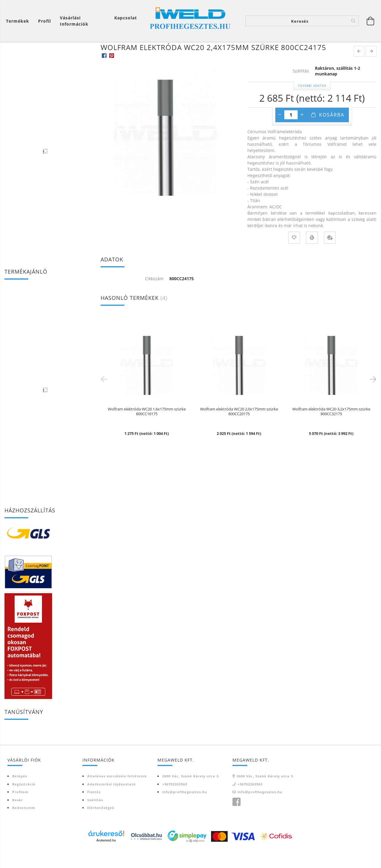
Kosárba (332, 132)
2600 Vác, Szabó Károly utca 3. (191, 793)
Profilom (20, 809)
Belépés (20, 793)
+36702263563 (175, 801)
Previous (105, 396)
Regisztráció (24, 801)
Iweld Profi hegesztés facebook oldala (236, 819)
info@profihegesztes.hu (185, 809)
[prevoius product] (359, 69)
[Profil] (44, 21)
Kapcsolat (126, 18)
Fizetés (94, 809)
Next (372, 396)
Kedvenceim (24, 825)
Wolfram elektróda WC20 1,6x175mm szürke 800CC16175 (147, 429)
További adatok (312, 103)
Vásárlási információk (74, 21)
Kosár (18, 817)
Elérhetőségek (101, 825)
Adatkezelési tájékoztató (111, 801)
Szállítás (95, 817)
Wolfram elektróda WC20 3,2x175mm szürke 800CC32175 (331, 429)
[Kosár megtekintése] (371, 21)
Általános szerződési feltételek (117, 793)
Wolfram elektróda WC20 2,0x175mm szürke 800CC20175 (239, 429)
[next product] (371, 69)
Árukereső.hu (106, 858)
